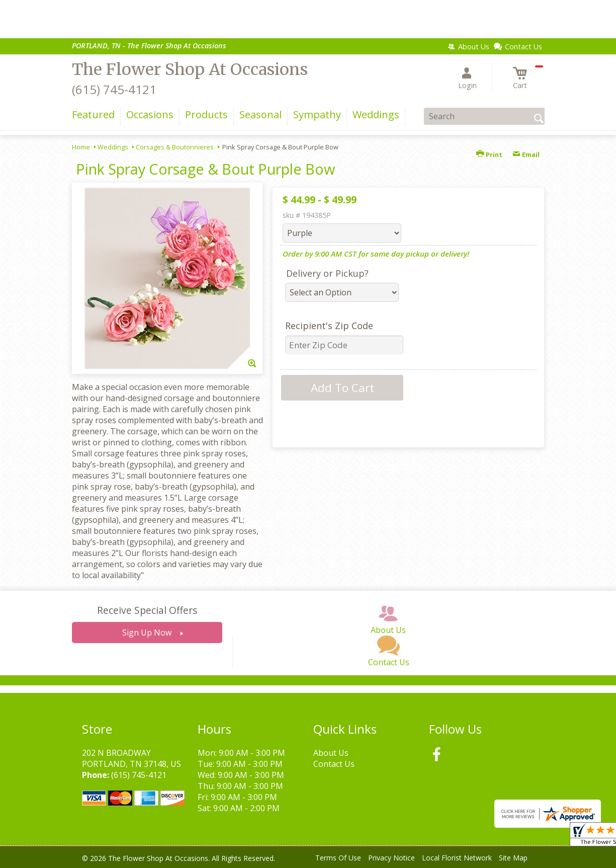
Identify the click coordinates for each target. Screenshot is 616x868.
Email (526, 154)
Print (489, 154)
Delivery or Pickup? (327, 273)
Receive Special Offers (147, 610)
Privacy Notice (391, 858)
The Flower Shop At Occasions (190, 69)
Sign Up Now (147, 633)
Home (81, 147)
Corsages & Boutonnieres (175, 147)
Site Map (513, 858)
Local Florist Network (457, 858)
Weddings (113, 147)
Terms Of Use (338, 858)
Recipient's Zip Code (329, 326)
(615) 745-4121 (114, 89)
